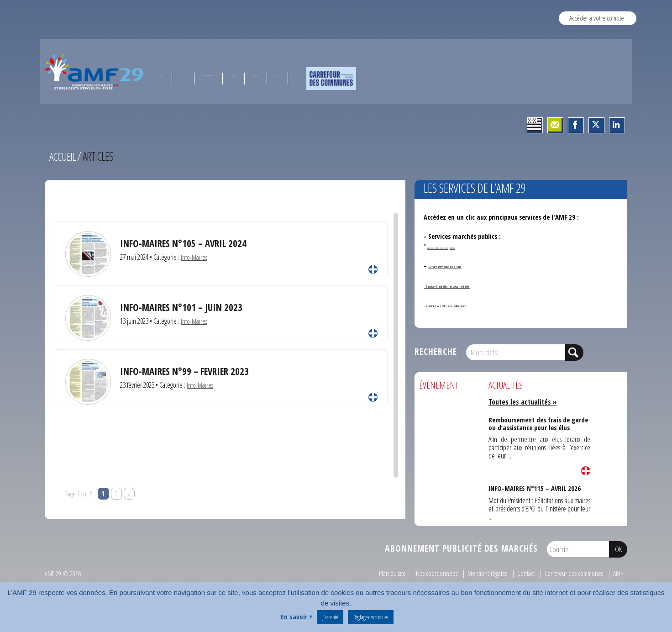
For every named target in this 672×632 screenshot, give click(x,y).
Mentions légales (483, 573)
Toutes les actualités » (524, 402)
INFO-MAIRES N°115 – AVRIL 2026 (534, 487)
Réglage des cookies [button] (371, 617)
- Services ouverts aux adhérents (470, 305)
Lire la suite (373, 269)
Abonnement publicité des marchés (461, 548)
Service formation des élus (466, 265)
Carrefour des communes (572, 573)
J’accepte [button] (330, 617)
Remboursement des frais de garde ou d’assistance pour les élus (538, 422)
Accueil (63, 156)
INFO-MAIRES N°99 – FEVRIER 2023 (186, 371)
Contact (523, 573)
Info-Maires (194, 257)
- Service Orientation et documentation (480, 285)
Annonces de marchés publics (460, 246)
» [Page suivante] (129, 494)
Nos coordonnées (432, 573)
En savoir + (297, 616)
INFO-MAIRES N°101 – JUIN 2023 (182, 307)
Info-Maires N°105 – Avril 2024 (185, 243)
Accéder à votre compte (597, 18)
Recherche (436, 351)
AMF (617, 573)
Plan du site (388, 573)
